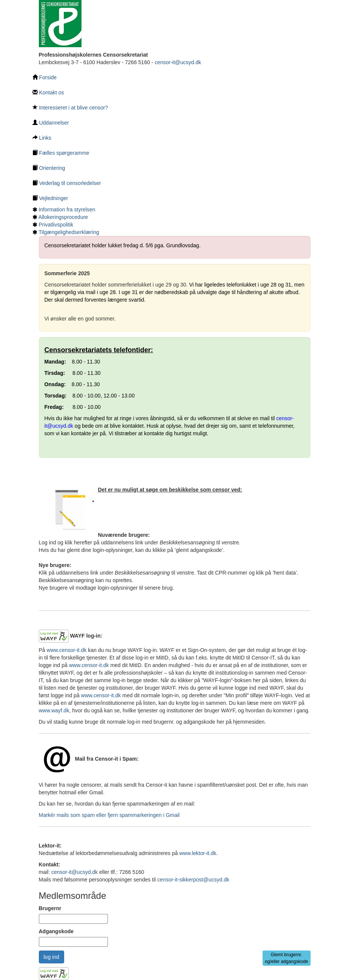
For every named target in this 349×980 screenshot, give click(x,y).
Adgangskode (56, 931)
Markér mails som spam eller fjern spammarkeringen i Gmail (109, 815)
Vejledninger (50, 198)
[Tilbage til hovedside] (60, 23)
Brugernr (50, 908)
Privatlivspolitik (56, 225)
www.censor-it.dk (67, 650)
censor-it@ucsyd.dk (178, 62)
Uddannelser (51, 123)
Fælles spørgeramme (61, 153)
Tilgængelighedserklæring (69, 232)
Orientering (49, 168)
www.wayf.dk (54, 710)
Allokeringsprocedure (63, 217)
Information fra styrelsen (67, 210)
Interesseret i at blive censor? (70, 108)
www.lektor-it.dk (198, 853)
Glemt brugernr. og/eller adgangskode (287, 958)
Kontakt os (48, 92)
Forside (45, 77)
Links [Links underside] (42, 138)
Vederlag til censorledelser (67, 183)
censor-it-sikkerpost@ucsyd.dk (193, 880)
